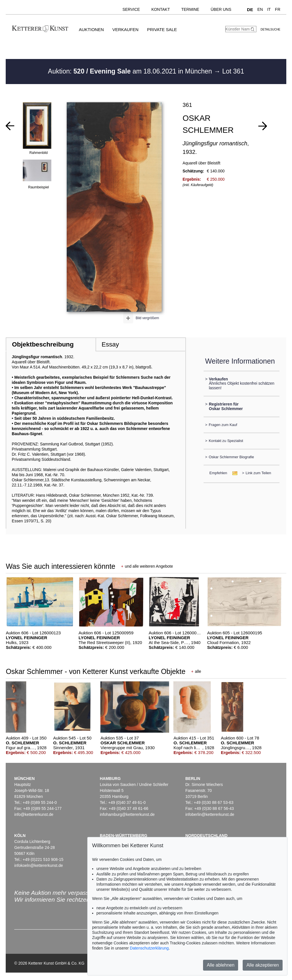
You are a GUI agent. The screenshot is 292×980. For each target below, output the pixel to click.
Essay (110, 344)
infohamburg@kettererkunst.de (127, 814)
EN (260, 9)
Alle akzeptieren (263, 965)
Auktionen (91, 29)
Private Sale (162, 29)
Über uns (221, 9)
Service (131, 9)
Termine (190, 9)
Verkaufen (125, 29)
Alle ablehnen (221, 965)
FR (278, 9)
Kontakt (161, 9)
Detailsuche (270, 29)
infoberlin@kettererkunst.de (210, 814)
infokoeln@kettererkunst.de (39, 865)
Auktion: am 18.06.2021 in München (131, 71)
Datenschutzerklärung (149, 948)
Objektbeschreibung (43, 344)
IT (269, 9)
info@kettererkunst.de (34, 814)
